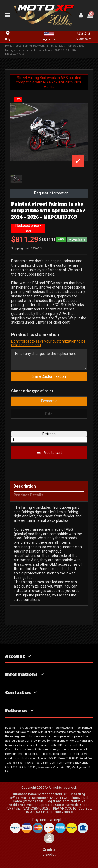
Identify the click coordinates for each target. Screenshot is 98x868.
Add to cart (49, 453)
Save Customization (49, 376)
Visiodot (49, 854)
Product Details (28, 495)
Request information (49, 193)
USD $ (84, 36)
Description (25, 486)
